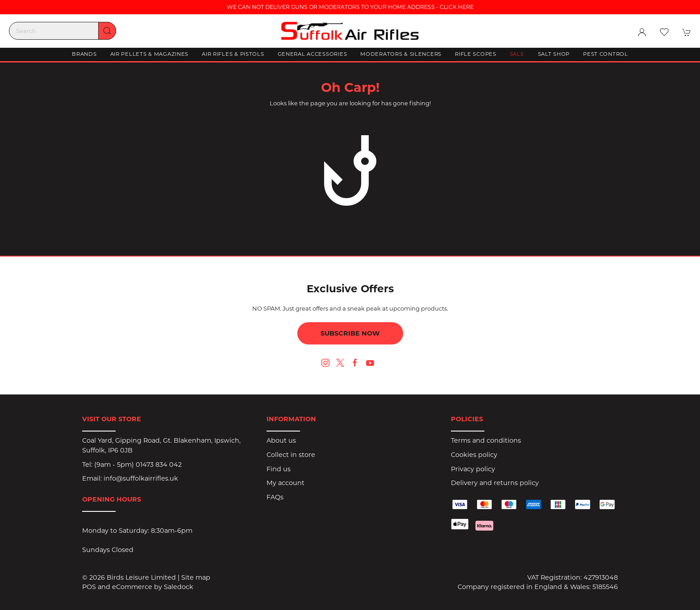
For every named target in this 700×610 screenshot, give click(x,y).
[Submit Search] (107, 31)
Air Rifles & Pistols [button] (233, 54)
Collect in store (291, 455)
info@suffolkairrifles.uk (141, 478)
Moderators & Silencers (401, 54)
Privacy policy (473, 469)
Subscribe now (350, 333)
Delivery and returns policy (495, 483)
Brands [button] (84, 54)
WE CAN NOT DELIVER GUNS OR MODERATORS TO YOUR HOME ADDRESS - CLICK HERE (350, 7)
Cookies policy (474, 455)
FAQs (275, 497)
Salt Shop (554, 54)
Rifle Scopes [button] (476, 54)
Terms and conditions (486, 440)
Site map (196, 577)
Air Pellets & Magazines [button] (150, 54)
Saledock (179, 587)
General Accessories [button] (312, 54)
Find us (279, 469)
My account (285, 483)
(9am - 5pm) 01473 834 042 (138, 465)
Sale (517, 54)
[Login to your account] (642, 32)
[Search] (62, 31)
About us (281, 440)
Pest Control (606, 54)
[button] (664, 32)
